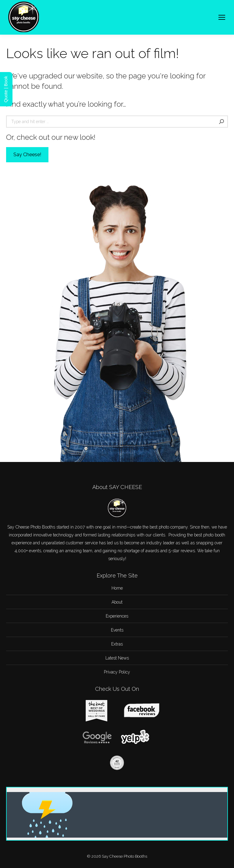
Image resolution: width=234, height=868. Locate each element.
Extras (117, 644)
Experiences (117, 616)
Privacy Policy (117, 672)
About (117, 602)
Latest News (117, 658)
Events (117, 630)
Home (117, 588)
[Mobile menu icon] (222, 17)
